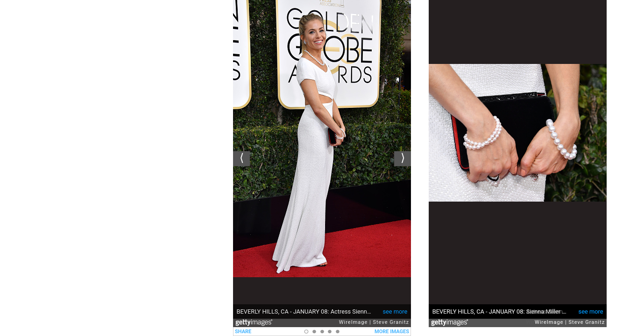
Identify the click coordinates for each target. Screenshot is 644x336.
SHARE (243, 332)
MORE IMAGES (392, 332)
